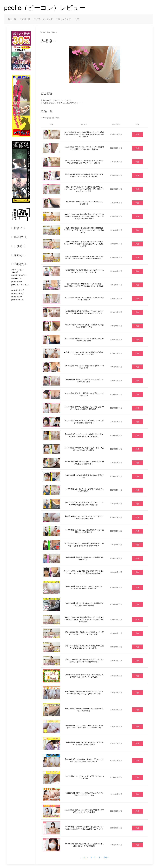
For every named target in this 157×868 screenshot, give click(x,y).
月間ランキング (64, 19)
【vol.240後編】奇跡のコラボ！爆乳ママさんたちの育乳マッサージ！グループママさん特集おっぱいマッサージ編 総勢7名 (84, 134)
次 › (100, 857)
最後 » (106, 857)
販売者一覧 (25, 19)
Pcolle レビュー (17, 278)
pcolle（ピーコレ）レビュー (45, 8)
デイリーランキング (43, 19)
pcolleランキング (17, 290)
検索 (77, 19)
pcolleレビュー (17, 282)
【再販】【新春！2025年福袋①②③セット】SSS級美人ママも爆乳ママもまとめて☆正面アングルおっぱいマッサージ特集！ (84, 619)
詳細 (137, 135)
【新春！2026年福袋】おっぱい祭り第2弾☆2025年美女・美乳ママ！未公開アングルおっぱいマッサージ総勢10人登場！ (84, 244)
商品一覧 (12, 19)
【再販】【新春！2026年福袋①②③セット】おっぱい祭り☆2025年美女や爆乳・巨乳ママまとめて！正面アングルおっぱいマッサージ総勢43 (84, 216)
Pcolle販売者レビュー (19, 275)
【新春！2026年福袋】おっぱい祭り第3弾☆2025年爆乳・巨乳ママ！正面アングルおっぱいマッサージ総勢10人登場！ (84, 230)
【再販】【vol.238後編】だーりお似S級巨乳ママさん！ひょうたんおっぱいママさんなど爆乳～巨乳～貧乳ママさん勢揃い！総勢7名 (84, 189)
